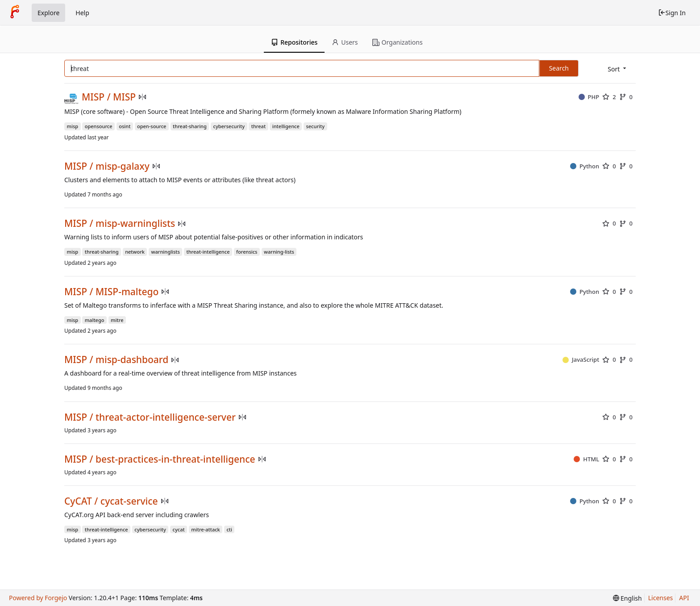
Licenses (661, 598)
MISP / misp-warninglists (120, 224)
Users (345, 42)
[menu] (618, 69)
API (684, 598)
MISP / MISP (109, 97)
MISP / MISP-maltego (111, 292)
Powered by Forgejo (38, 598)
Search (559, 68)
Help (82, 13)
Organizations (398, 42)
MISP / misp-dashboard (116, 360)
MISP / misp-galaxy (107, 166)
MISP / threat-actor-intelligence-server (150, 417)
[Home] (15, 13)
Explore (48, 13)
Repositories (294, 42)
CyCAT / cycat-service (111, 501)
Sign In (672, 13)
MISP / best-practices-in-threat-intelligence (160, 459)
